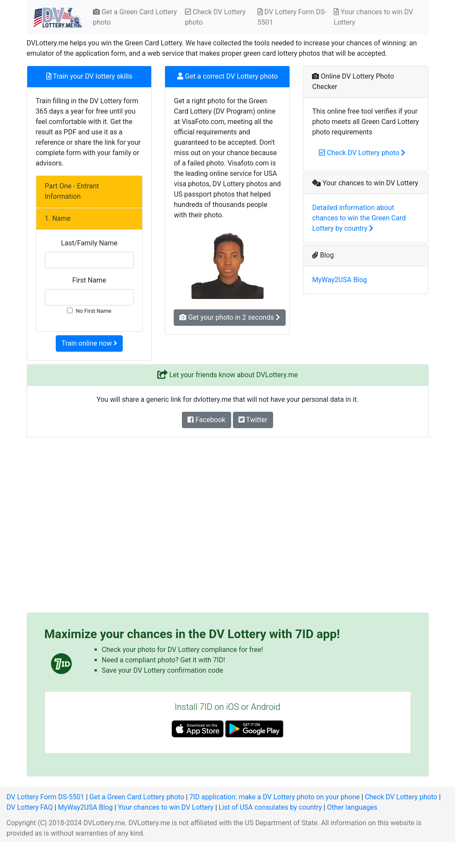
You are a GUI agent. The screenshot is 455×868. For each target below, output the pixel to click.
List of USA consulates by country (270, 807)
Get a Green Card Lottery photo (135, 17)
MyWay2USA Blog (339, 280)
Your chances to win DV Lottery (373, 17)
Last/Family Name (89, 243)
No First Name (93, 311)
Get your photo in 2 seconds (229, 317)
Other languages (352, 807)
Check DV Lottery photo (215, 17)
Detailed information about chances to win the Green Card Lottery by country (359, 218)
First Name (89, 280)
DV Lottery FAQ (30, 807)
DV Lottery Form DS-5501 (292, 17)
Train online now (89, 343)
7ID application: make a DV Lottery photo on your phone (274, 797)
